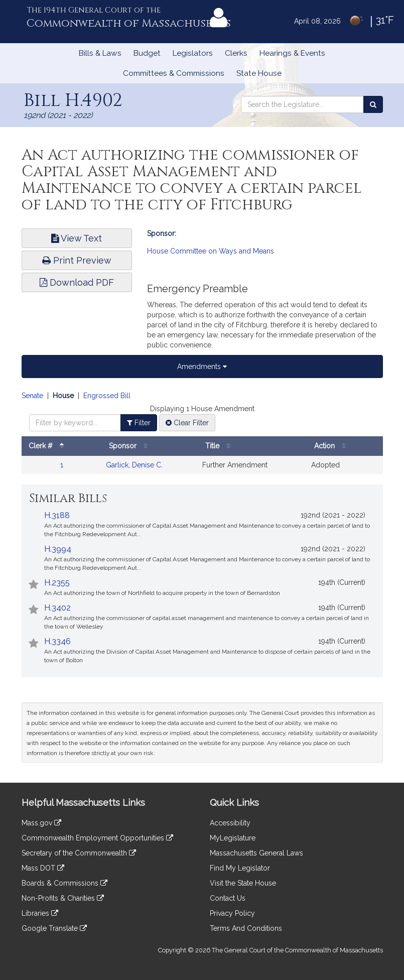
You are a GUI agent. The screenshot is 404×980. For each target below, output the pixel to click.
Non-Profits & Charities (63, 898)
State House (259, 73)
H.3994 (58, 549)
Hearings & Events (292, 53)
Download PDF (77, 282)
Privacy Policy (232, 913)
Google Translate (54, 928)
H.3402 (57, 608)
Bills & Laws (100, 53)
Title (220, 446)
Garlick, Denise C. (134, 465)
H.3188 (57, 515)
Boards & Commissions (64, 883)
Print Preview (77, 260)
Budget (147, 53)
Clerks (236, 53)
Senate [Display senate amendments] (32, 396)
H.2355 (57, 583)
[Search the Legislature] (373, 104)
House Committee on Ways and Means (211, 251)
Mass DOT (43, 868)
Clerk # (49, 446)
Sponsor (131, 446)
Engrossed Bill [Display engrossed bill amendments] (107, 396)
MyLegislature (233, 838)
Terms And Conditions (246, 928)
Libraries (40, 913)
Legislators (193, 53)
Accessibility (230, 823)
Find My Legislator (240, 868)
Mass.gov (41, 823)
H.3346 (57, 641)
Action (332, 446)
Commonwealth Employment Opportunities (97, 838)
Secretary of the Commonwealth (79, 853)
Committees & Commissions (174, 73)
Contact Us (228, 898)
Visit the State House (243, 883)
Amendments (202, 366)
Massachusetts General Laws (256, 853)
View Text (77, 238)
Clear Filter (187, 423)
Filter (139, 423)
